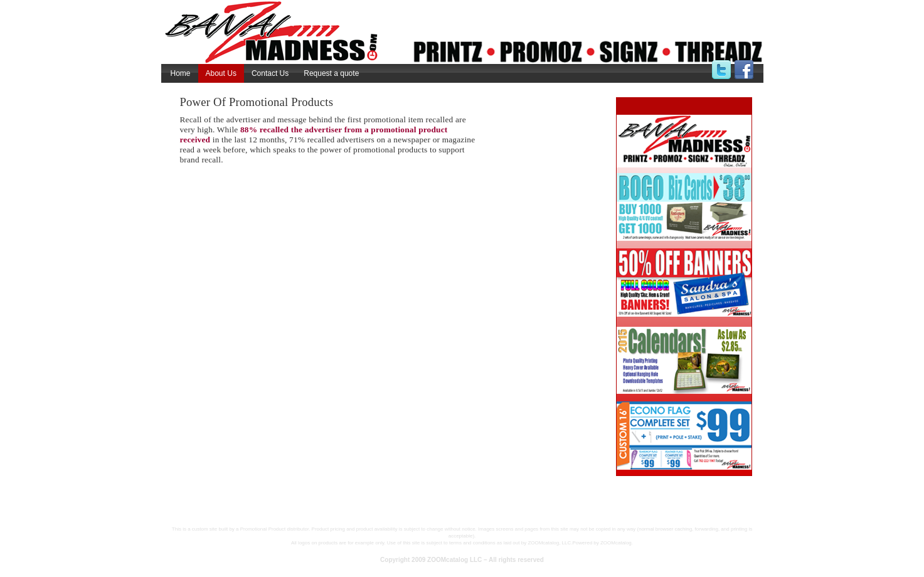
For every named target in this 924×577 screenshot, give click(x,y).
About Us (221, 73)
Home (181, 73)
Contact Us (270, 73)
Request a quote (331, 73)
